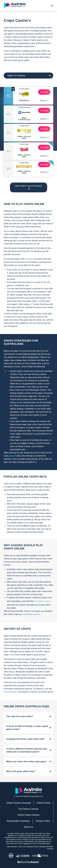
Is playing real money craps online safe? (25, 739)
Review (44, 100)
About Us (28, 827)
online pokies (10, 692)
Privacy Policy (43, 821)
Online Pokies (43, 803)
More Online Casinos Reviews (28, 187)
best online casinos (43, 601)
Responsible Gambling (18, 821)
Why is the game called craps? (21, 771)
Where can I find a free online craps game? (27, 762)
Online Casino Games (28, 815)
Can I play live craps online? (20, 716)
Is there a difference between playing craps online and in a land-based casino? (27, 750)
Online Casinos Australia (19, 803)
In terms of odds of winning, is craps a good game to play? (27, 728)
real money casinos (31, 614)
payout (12, 456)
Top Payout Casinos (28, 809)
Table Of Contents (16, 76)
